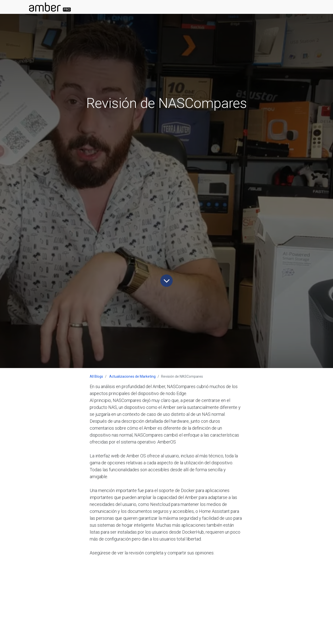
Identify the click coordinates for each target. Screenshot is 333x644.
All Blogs (96, 376)
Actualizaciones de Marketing (132, 376)
